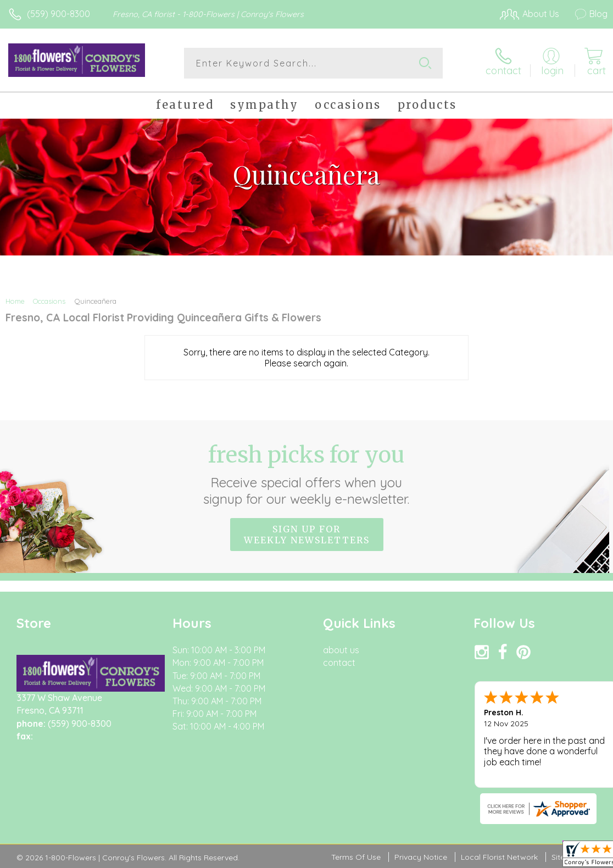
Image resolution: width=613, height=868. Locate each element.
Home (15, 301)
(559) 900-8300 (58, 14)
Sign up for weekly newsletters (307, 535)
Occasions (49, 301)
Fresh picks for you (307, 474)
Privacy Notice (421, 857)
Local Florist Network (499, 857)
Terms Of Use (356, 857)
